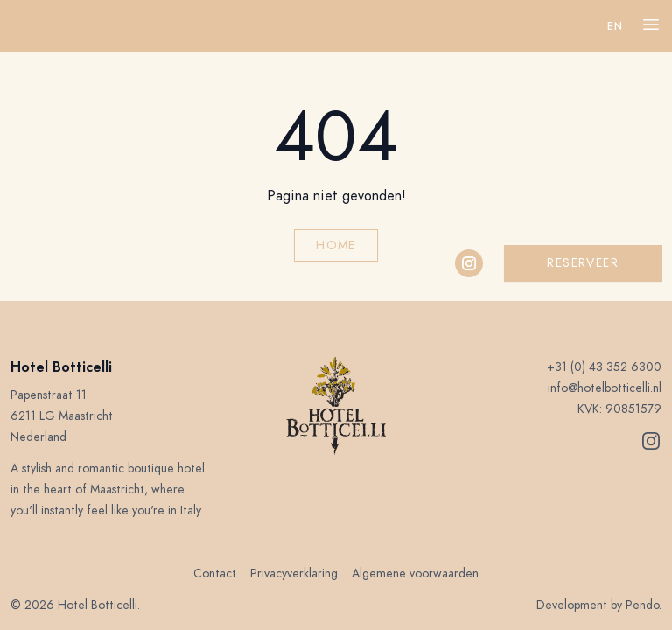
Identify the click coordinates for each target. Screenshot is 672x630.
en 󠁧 (617, 26)
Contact (215, 574)
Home (336, 245)
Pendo (642, 605)
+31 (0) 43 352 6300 (604, 367)
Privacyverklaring (294, 574)
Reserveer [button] (583, 263)
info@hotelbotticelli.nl (605, 388)
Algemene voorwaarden (415, 574)
